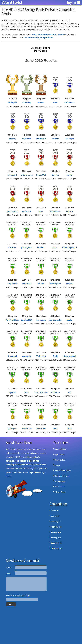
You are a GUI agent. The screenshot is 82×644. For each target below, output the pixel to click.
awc (70, 392)
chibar (69, 175)
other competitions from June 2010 (50, 35)
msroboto (41, 429)
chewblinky (41, 139)
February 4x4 (56, 522)
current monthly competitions (38, 38)
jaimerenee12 (55, 320)
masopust (27, 356)
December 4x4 (57, 543)
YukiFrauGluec (12, 320)
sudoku (40, 465)
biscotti (70, 284)
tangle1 (70, 211)
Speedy (12, 392)
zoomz (41, 103)
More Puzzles (60, 481)
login (71, 3)
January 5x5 (56, 538)
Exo (55, 429)
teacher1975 (27, 320)
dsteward (12, 175)
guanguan (12, 429)
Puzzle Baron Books (63, 471)
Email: (8, 573)
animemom (27, 429)
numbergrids (11, 465)
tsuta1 (41, 284)
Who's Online (60, 460)
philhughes (26, 247)
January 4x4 (56, 532)
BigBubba (12, 284)
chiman (41, 247)
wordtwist (24, 465)
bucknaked (55, 211)
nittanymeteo (27, 175)
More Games (60, 487)
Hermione (27, 139)
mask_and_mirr (41, 392)
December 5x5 (57, 548)
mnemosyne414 (70, 247)
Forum (57, 465)
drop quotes (34, 461)
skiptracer (27, 284)
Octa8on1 (12, 356)
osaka (70, 320)
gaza (41, 211)
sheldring (27, 103)
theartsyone (55, 284)
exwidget (70, 139)
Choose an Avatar (62, 476)
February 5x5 (56, 527)
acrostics (10, 461)
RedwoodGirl (70, 356)
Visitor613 (41, 356)
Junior (55, 103)
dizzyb (55, 247)
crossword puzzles (14, 469)
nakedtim (55, 392)
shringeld (13, 103)
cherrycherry (12, 211)
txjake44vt (41, 175)
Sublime (55, 139)
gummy (12, 139)
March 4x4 (55, 511)
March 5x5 (55, 516)
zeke (70, 429)
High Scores (59, 455)
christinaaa (70, 103)
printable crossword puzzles (26, 472)
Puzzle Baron (15, 449)
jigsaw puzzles (32, 457)
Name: (9, 568)
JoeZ (26, 392)
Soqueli (55, 175)
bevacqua (41, 320)
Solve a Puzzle (60, 449)
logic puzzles (20, 461)
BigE (55, 356)
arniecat (12, 247)
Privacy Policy (60, 492)
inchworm (27, 211)
